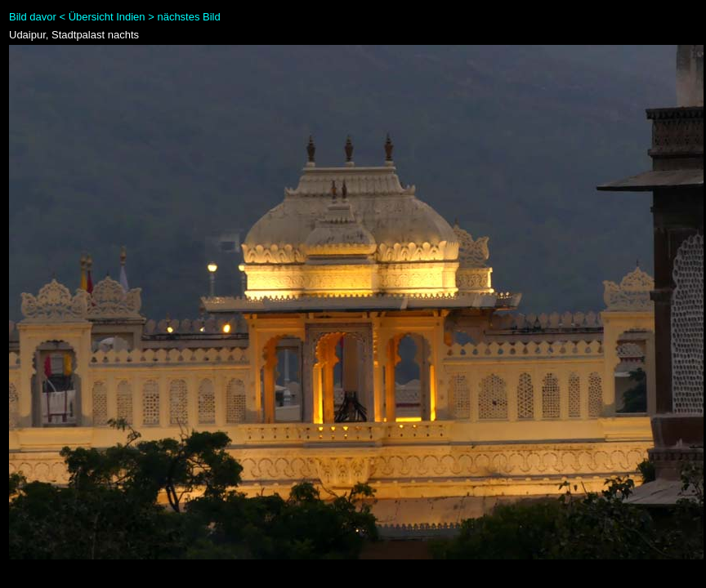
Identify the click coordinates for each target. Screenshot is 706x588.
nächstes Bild (188, 17)
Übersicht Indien (107, 17)
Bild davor (33, 17)
